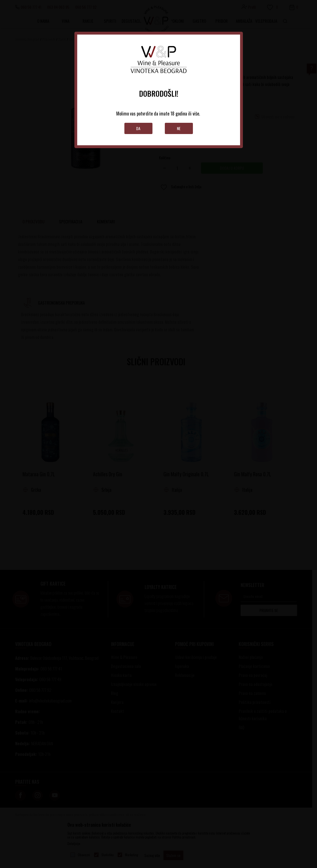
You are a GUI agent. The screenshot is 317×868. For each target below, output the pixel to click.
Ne (179, 128)
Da (138, 128)
